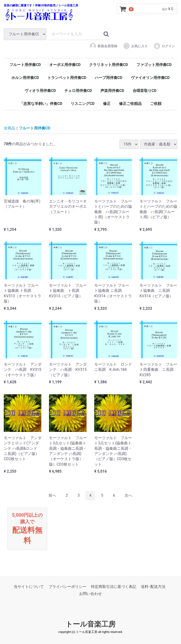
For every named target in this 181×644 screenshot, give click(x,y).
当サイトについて (29, 587)
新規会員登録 (103, 46)
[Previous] (52, 496)
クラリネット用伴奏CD (109, 65)
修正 (107, 104)
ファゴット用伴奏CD (154, 65)
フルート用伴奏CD (25, 65)
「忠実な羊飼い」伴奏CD (41, 104)
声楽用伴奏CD (112, 91)
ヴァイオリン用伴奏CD (150, 78)
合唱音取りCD (145, 91)
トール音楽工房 (90, 624)
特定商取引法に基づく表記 (114, 587)
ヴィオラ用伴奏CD (40, 91)
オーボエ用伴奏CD (65, 65)
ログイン (164, 46)
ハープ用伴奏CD (109, 78)
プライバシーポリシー (67, 587)
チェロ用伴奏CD (78, 91)
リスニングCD (83, 104)
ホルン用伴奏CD (25, 78)
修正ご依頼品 (130, 104)
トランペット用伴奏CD (67, 78)
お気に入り (135, 46)
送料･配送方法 (153, 587)
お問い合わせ (90, 594)
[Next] (128, 496)
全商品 (9, 128)
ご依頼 (156, 104)
